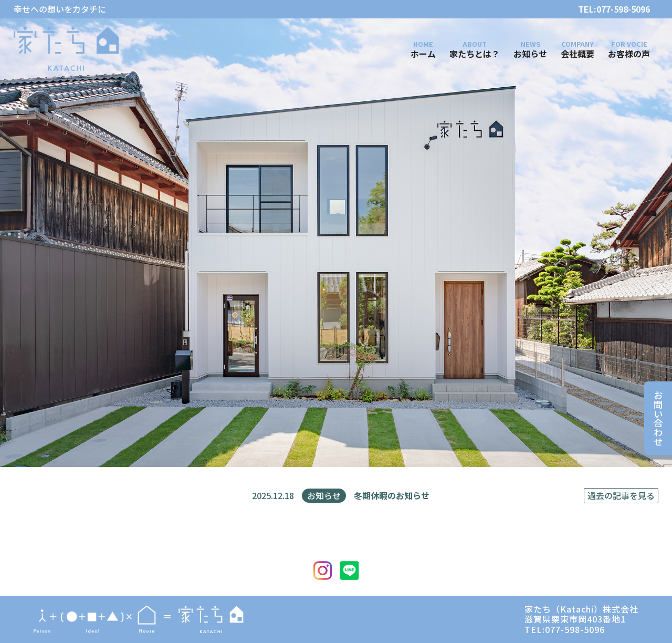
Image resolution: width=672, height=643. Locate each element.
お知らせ (530, 53)
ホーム (423, 53)
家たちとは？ (475, 53)
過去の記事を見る (621, 495)
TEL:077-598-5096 (614, 9)
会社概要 (577, 53)
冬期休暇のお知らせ (392, 496)
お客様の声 (629, 53)
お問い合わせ (658, 418)
